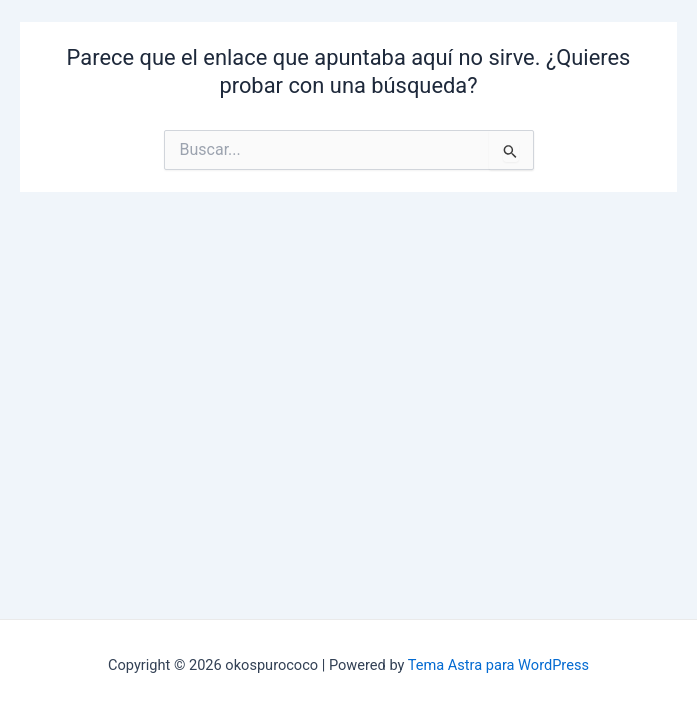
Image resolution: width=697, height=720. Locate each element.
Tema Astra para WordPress (498, 665)
